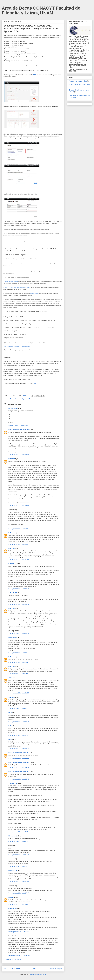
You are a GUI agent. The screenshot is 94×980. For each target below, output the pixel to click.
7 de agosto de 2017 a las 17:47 (19, 893)
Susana (11, 897)
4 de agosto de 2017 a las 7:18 (18, 841)
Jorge (10, 678)
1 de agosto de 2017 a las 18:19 (19, 506)
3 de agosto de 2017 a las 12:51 (19, 758)
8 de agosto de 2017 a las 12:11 (19, 905)
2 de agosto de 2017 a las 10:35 (19, 560)
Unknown (12, 459)
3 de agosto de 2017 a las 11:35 (19, 693)
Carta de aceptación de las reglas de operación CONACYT (17, 287)
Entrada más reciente (12, 969)
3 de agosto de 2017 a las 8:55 (18, 674)
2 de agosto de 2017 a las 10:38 (19, 589)
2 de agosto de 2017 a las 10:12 (19, 544)
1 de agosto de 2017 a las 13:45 (19, 455)
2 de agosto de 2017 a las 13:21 (19, 653)
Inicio (35, 969)
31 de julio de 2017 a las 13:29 (18, 425)
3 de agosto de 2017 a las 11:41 (19, 708)
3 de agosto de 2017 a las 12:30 (19, 749)
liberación (36, 294)
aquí (34, 350)
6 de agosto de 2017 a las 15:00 (19, 855)
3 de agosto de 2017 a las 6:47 (18, 662)
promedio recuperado (17, 263)
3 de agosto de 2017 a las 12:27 (19, 722)
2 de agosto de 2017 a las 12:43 (19, 633)
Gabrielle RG (13, 564)
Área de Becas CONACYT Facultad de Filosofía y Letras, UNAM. (41, 10)
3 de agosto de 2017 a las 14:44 (19, 779)
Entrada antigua (56, 969)
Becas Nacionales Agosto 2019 (80, 85)
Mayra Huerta (13, 408)
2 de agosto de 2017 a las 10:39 (19, 604)
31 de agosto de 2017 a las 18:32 (19, 955)
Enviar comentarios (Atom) (37, 974)
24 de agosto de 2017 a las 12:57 (19, 932)
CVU (35, 75)
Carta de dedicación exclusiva (11, 281)
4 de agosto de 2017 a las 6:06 (18, 832)
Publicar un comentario (13, 959)
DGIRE (48, 271)
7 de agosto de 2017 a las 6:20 (18, 866)
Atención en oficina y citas (78, 81)
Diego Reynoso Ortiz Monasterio (19, 429)
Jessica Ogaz (13, 870)
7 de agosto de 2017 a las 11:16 (19, 882)
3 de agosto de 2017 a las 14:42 (19, 768)
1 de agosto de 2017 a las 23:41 (19, 529)
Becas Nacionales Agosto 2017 (20, 399)
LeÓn (10, 713)
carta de (32, 294)
